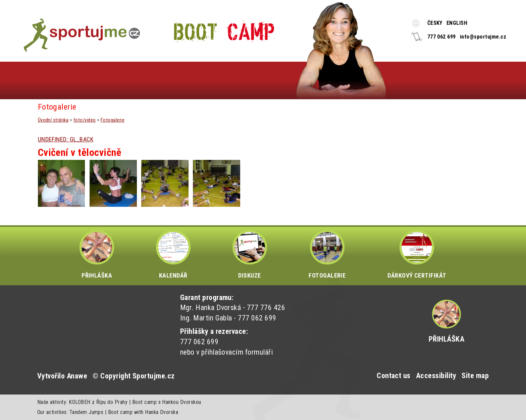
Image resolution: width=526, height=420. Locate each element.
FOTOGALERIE (327, 254)
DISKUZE (250, 254)
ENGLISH (457, 23)
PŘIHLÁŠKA (97, 254)
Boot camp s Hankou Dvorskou (167, 402)
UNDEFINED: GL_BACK (66, 139)
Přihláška (446, 339)
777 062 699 (442, 37)
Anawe (77, 376)
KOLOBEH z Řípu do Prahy (98, 402)
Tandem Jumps (87, 412)
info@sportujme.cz (483, 37)
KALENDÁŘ (173, 254)
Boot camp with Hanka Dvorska (143, 412)
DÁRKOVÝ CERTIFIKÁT (417, 254)
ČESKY (435, 23)
